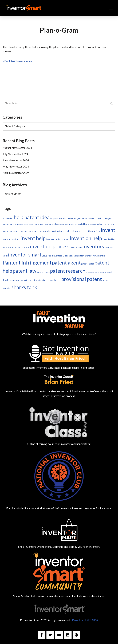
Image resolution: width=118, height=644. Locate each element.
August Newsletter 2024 (17, 148)
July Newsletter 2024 (15, 154)
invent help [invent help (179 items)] (33, 238)
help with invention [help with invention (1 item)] (59, 218)
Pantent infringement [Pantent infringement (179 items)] (27, 263)
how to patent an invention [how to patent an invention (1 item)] (40, 231)
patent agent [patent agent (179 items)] (66, 263)
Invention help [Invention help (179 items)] (86, 238)
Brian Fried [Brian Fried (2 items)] (8, 218)
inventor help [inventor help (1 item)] (76, 247)
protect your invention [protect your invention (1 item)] (33, 280)
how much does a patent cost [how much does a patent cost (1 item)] (21, 224)
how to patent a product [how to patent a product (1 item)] (62, 231)
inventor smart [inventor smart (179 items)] (25, 254)
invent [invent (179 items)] (108, 230)
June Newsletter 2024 (16, 160)
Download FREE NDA (85, 620)
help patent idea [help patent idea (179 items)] (32, 217)
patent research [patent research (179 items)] (68, 271)
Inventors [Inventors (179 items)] (93, 246)
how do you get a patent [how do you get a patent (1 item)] (78, 218)
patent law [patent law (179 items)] (24, 271)
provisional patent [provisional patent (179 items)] (82, 279)
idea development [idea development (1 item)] (80, 231)
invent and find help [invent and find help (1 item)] (11, 239)
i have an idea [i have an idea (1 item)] (94, 231)
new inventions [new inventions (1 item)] (100, 256)
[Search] (55, 103)
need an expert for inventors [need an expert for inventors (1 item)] (80, 256)
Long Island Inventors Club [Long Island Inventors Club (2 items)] (54, 256)
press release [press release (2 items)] (98, 272)
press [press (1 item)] (88, 272)
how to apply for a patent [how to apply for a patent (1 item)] (44, 224)
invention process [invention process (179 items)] (50, 246)
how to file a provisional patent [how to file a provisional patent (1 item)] (90, 224)
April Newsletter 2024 (16, 173)
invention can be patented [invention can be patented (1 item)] (58, 239)
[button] (111, 8)
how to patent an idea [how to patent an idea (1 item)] (18, 231)
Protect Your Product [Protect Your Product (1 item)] (52, 280)
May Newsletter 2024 (16, 166)
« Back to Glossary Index (17, 61)
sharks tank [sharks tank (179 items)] (24, 287)
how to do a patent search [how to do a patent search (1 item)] (66, 224)
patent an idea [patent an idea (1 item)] (88, 264)
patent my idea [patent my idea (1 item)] (43, 272)
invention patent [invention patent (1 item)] (22, 247)
